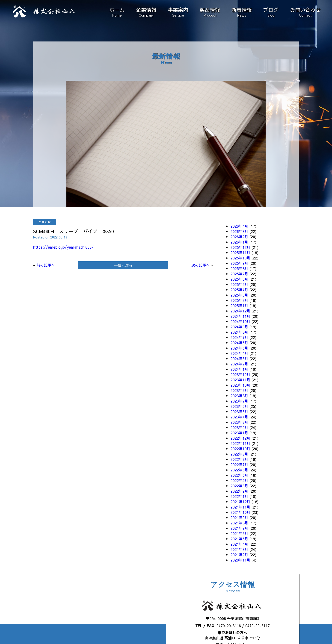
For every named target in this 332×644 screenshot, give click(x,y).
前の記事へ (46, 265)
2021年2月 (239, 555)
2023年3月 (239, 422)
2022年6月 (239, 470)
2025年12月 (240, 247)
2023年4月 (239, 417)
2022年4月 (239, 480)
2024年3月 (239, 359)
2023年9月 (239, 390)
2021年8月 (239, 523)
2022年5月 (239, 475)
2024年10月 (240, 321)
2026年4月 (239, 226)
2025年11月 (240, 253)
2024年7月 (239, 337)
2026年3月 (239, 231)
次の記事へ (201, 265)
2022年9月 (239, 454)
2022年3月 (239, 486)
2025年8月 (239, 268)
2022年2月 (239, 491)
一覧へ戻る (123, 265)
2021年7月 (239, 528)
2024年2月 (239, 364)
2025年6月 (239, 279)
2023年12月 (240, 374)
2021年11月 (240, 507)
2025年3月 (239, 295)
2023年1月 (239, 433)
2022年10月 (240, 449)
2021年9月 (239, 518)
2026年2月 (239, 237)
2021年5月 (239, 539)
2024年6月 (239, 343)
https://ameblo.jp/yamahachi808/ (63, 247)
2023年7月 (239, 401)
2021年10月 (240, 512)
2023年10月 (240, 385)
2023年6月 (239, 406)
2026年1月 (239, 242)
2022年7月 (239, 465)
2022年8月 (239, 459)
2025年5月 (239, 284)
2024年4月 (239, 353)
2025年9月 (239, 263)
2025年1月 (239, 306)
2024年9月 (239, 327)
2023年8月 (239, 396)
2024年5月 (239, 348)
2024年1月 (239, 369)
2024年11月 (240, 316)
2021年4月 (239, 544)
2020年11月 (240, 560)
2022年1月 (239, 496)
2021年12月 (240, 502)
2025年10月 (240, 258)
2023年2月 (239, 427)
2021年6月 (239, 533)
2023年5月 (239, 412)
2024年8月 (239, 332)
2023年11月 (240, 380)
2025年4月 (239, 290)
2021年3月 (239, 549)
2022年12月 (240, 438)
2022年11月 (240, 443)
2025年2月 (239, 300)
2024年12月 (240, 311)
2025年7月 (239, 274)
